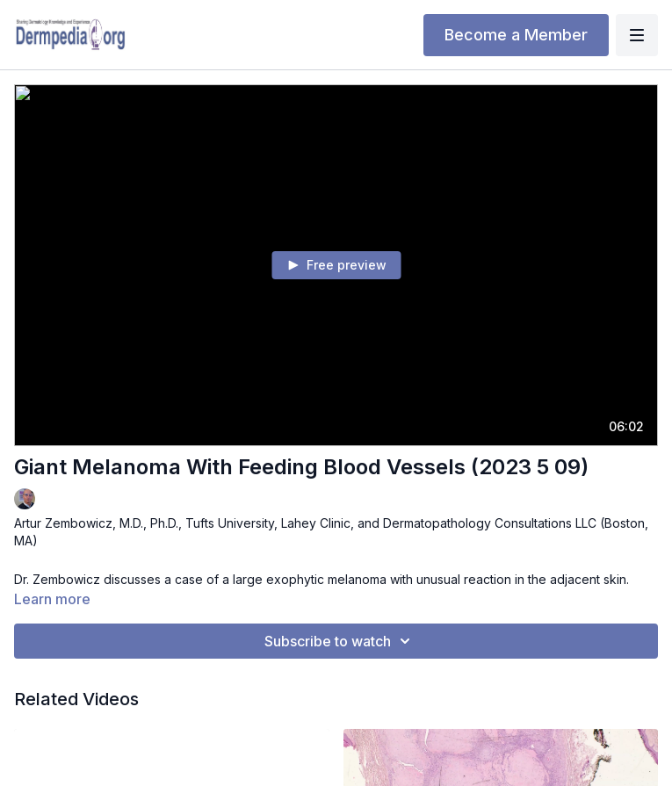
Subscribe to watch (340, 641)
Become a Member (516, 35)
